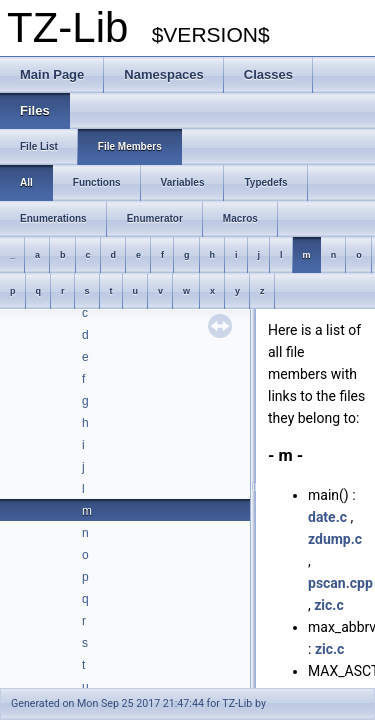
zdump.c (335, 539)
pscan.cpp (340, 583)
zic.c (328, 605)
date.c (327, 517)
